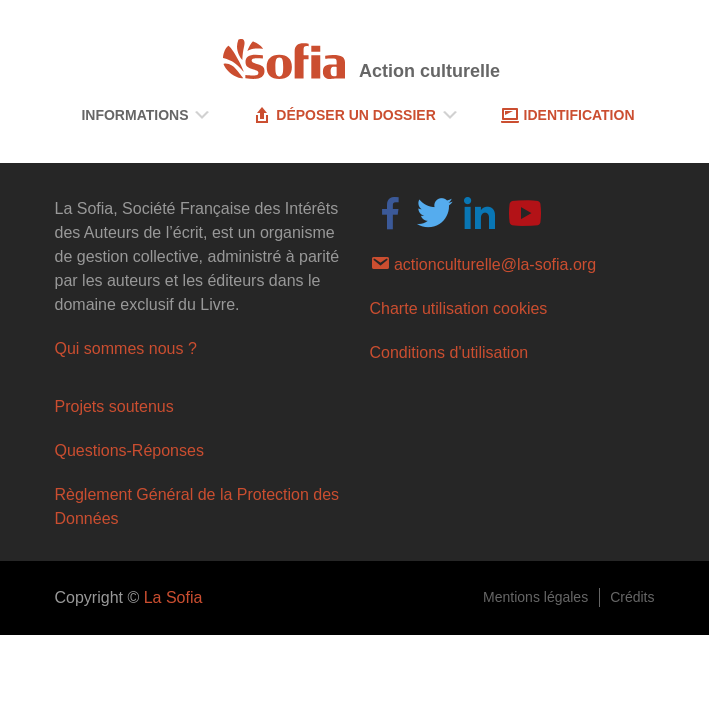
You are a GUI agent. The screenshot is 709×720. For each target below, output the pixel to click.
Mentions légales (535, 597)
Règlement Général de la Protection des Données (197, 506)
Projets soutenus (114, 406)
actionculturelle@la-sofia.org (483, 263)
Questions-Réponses (129, 450)
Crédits (632, 597)
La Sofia (173, 597)
